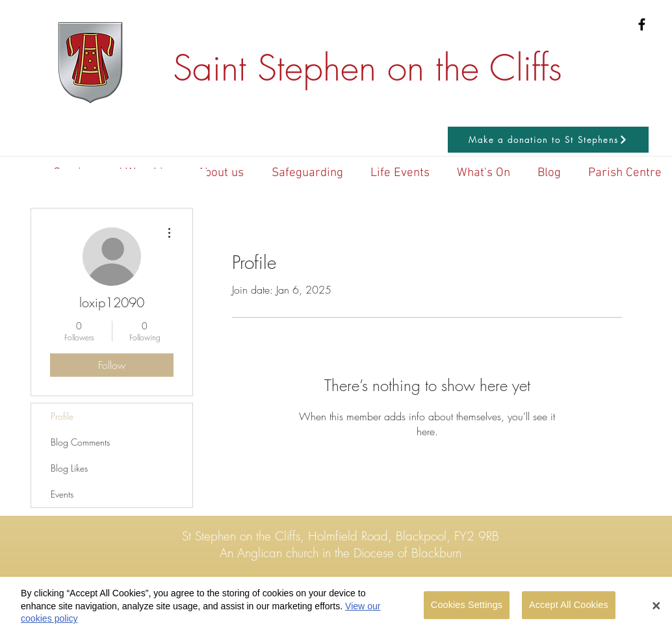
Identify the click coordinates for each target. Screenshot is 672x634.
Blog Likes (69, 468)
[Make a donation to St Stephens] (548, 140)
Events (62, 494)
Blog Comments (80, 442)
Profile (62, 416)
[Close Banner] (656, 611)
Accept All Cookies (569, 610)
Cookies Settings (467, 610)
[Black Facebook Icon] (642, 24)
